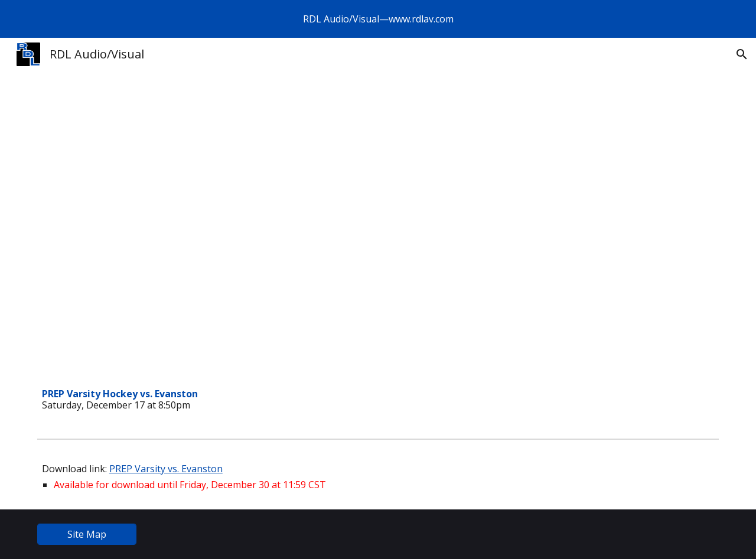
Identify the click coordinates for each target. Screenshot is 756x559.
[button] (742, 54)
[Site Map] (87, 534)
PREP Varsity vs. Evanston (166, 469)
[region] (378, 19)
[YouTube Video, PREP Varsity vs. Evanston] (262, 254)
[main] (262, 400)
